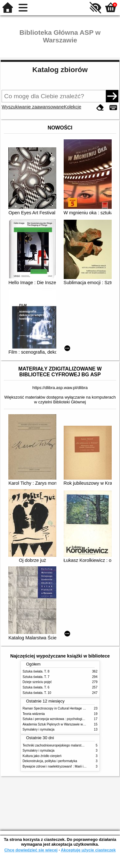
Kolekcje (73, 107)
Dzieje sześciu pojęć (37, 682)
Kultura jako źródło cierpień (42, 756)
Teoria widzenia (34, 714)
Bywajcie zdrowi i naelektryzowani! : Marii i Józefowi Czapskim (67, 766)
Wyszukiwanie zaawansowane (33, 107)
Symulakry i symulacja (39, 729)
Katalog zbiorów (60, 70)
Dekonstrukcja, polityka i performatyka (50, 761)
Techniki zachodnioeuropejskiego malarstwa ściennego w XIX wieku (71, 745)
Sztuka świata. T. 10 (37, 693)
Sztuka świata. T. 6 (36, 687)
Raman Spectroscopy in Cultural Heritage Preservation (62, 708)
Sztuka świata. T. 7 (36, 677)
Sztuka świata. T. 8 (36, 671)
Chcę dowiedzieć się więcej (31, 850)
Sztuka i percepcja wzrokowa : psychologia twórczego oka (64, 719)
